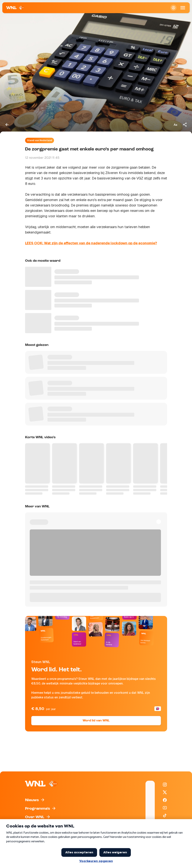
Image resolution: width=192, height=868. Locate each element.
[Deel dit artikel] (185, 125)
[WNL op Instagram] (165, 785)
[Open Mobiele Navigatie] (183, 8)
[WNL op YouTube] (165, 808)
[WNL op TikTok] (165, 815)
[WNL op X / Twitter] (165, 792)
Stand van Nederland (40, 140)
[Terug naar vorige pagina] (7, 125)
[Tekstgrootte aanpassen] (175, 125)
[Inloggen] (173, 8)
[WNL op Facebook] (165, 800)
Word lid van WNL (96, 721)
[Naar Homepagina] (15, 8)
